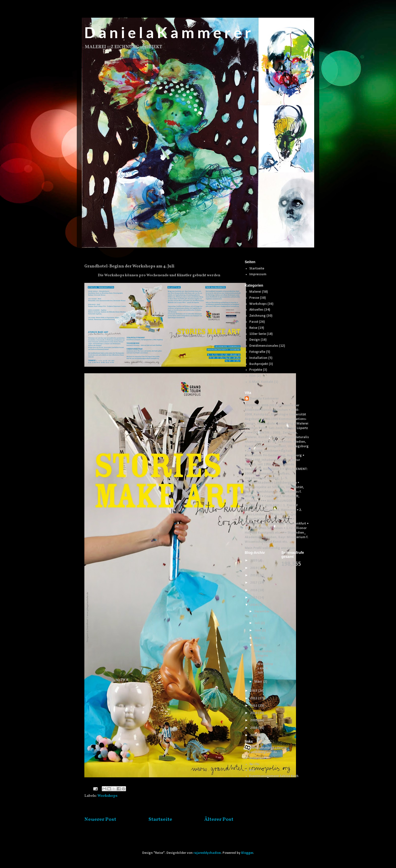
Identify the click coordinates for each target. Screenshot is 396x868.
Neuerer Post (100, 820)
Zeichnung (257, 316)
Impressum (258, 274)
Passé (254, 322)
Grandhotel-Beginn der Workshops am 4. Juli (263, 662)
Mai (258, 638)
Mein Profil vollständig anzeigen (270, 548)
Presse (254, 298)
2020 (254, 561)
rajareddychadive (207, 853)
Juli (257, 623)
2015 (254, 598)
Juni (258, 630)
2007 (254, 735)
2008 (254, 728)
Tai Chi (254, 764)
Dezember (262, 612)
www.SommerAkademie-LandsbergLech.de (268, 750)
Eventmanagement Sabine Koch (274, 776)
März (259, 682)
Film (253, 376)
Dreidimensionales (264, 346)
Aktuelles (256, 310)
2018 (254, 575)
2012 (254, 698)
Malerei (255, 292)
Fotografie (257, 352)
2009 (254, 720)
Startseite (160, 820)
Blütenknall (258, 758)
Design (255, 340)
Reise (253, 328)
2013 (254, 691)
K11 (252, 770)
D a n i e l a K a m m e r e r (168, 32)
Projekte (256, 370)
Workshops (107, 796)
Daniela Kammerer (264, 399)
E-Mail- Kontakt (261, 382)
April (258, 645)
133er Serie (258, 334)
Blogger (247, 853)
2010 (254, 713)
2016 (254, 590)
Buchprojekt (259, 364)
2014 (254, 605)
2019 (254, 568)
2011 (254, 706)
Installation (258, 358)
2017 (254, 583)
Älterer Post (219, 820)
